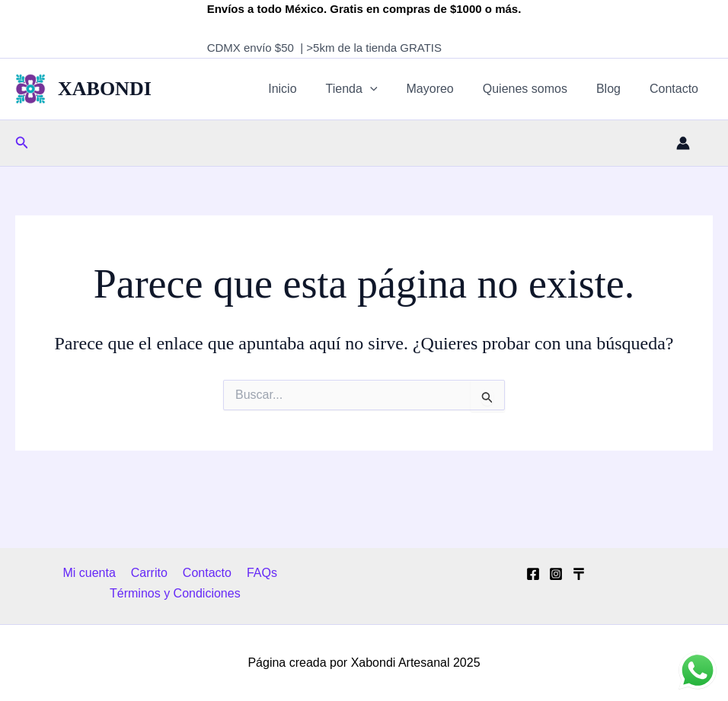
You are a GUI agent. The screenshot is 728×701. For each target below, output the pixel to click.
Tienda (372, 89)
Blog (615, 89)
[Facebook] (533, 574)
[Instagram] (556, 574)
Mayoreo (446, 89)
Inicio (307, 89)
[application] (391, 89)
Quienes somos (536, 89)
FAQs (257, 573)
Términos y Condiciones (176, 593)
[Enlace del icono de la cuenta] (683, 143)
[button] (22, 143)
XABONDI (105, 89)
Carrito (150, 573)
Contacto (676, 89)
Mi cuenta (93, 573)
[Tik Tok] (579, 574)
